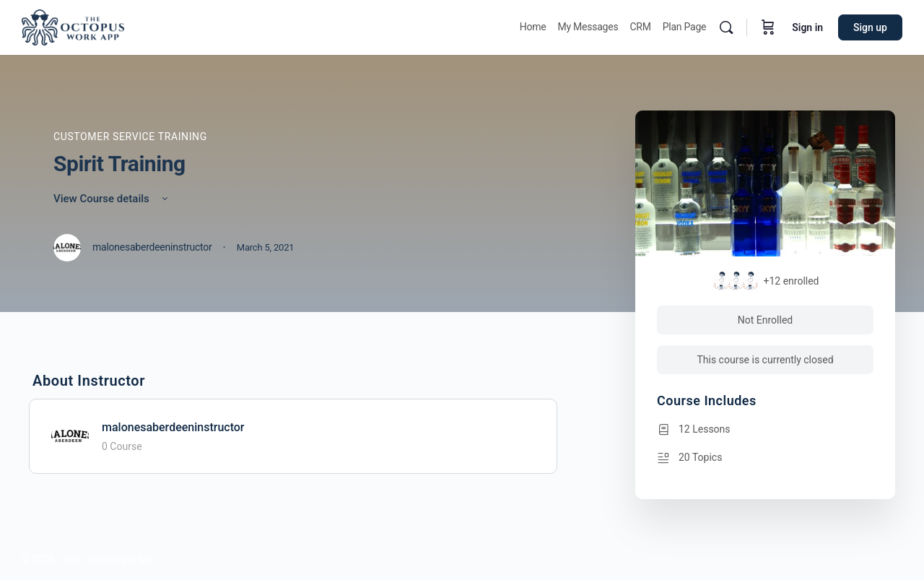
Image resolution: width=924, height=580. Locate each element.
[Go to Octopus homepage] (73, 26)
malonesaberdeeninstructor (173, 427)
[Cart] (768, 27)
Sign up (870, 27)
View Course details (112, 199)
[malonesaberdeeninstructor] (70, 435)
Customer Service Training (130, 137)
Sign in (807, 27)
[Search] (726, 27)
